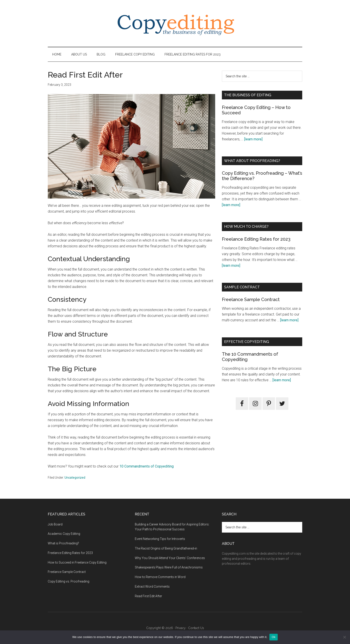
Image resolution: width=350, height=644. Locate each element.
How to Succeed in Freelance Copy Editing (77, 562)
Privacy (181, 628)
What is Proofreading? (63, 543)
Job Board (55, 524)
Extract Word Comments (152, 587)
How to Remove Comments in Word (160, 577)
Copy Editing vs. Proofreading (69, 581)
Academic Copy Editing (64, 534)
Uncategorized (75, 478)
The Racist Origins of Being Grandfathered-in (166, 548)
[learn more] (253, 139)
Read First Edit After (148, 596)
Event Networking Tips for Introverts (160, 539)
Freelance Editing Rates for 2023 (256, 239)
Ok (274, 637)
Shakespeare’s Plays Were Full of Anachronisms (169, 567)
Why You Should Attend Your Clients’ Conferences (170, 558)
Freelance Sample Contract (251, 299)
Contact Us (196, 628)
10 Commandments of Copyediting (147, 466)
